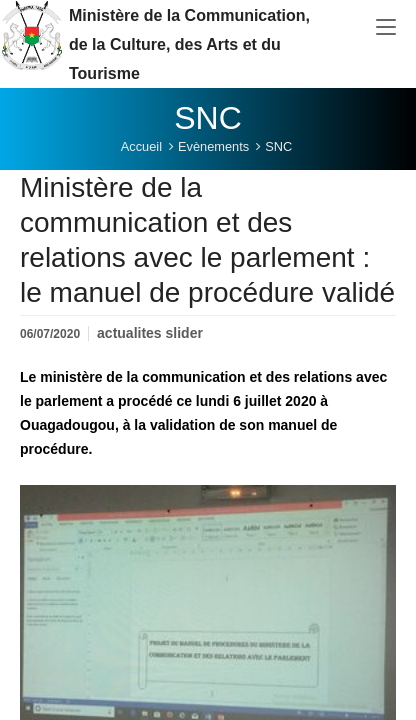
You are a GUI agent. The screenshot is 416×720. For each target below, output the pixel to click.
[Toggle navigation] (386, 28)
